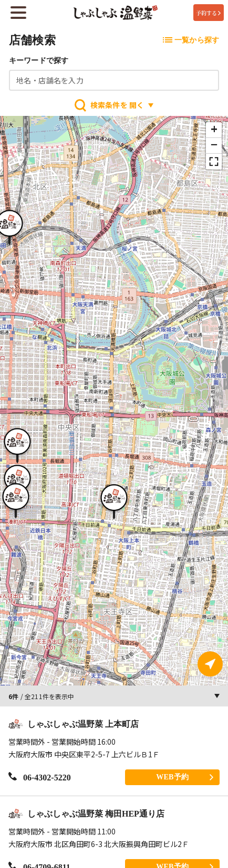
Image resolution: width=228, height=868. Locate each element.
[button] (114, 500)
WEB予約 (185, 777)
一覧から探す (191, 40)
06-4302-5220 (40, 777)
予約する (208, 13)
